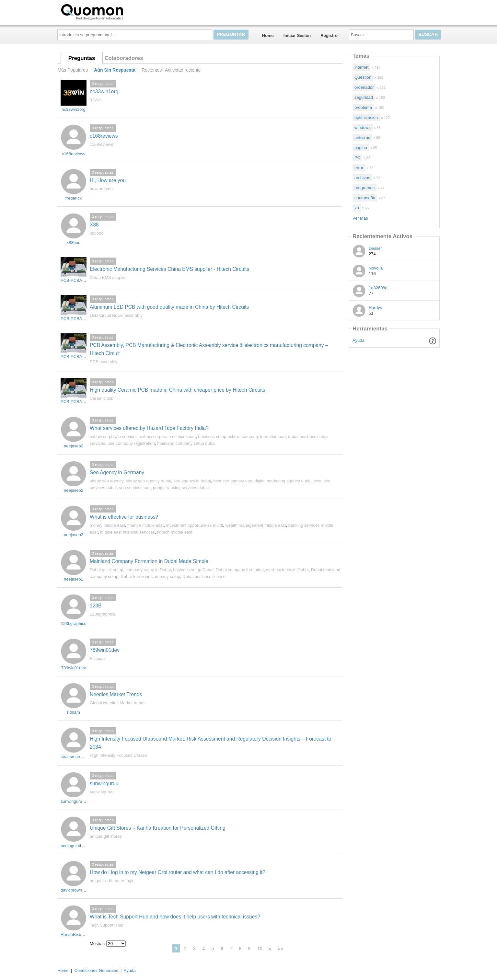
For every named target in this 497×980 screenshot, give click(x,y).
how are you (101, 189)
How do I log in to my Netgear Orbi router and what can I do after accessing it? (178, 872)
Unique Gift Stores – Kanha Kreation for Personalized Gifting (158, 828)
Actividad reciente (183, 70)
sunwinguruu (104, 784)
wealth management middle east (255, 525)
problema (363, 107)
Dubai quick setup (106, 570)
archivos (362, 178)
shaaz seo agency (107, 481)
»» (281, 949)
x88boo (97, 233)
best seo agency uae (233, 481)
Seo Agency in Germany (117, 473)
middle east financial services (127, 532)
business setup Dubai (193, 570)
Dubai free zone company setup (150, 576)
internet (361, 67)
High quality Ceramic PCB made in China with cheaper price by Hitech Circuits (178, 390)
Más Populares (73, 70)
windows (363, 127)
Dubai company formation (240, 570)
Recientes (152, 70)
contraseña (365, 198)
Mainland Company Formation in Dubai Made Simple (149, 561)
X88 (94, 225)
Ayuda (358, 340)
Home (268, 35)
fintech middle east (175, 532)
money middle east (107, 525)
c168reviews (104, 136)
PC (357, 158)
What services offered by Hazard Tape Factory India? (149, 428)
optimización (366, 117)
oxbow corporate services (114, 437)
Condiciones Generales (96, 970)
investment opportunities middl (195, 525)
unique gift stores (106, 836)
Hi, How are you (108, 180)
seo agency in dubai (192, 481)
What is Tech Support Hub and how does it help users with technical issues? (175, 917)
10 (260, 949)
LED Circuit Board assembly (116, 315)
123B (96, 606)
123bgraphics (102, 614)
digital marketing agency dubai (283, 481)
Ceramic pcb (102, 398)
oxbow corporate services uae (168, 437)
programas (364, 188)
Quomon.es (113, 11)
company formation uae (264, 437)
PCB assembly (104, 362)
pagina (361, 148)
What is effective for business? (124, 517)
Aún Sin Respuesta (115, 70)
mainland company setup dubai (186, 443)
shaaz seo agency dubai (148, 481)
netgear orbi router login (112, 881)
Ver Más (360, 218)
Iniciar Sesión (297, 35)
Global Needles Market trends (118, 703)
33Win (96, 100)
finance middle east (145, 525)
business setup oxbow (219, 437)
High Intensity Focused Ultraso (118, 755)
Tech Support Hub (107, 925)
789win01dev (105, 650)
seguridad (364, 97)
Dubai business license (204, 576)
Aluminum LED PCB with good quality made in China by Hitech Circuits (169, 307)
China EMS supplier (108, 277)
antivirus (362, 138)
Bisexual (98, 658)
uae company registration (131, 443)
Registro (329, 35)
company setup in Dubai (148, 570)
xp (357, 208)
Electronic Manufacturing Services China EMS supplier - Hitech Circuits (169, 269)
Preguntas (82, 58)
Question (363, 77)
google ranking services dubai (181, 488)
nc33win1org (104, 92)
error (359, 168)
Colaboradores (124, 58)
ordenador (364, 87)
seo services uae (135, 488)
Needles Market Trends (116, 694)
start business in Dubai (287, 570)
